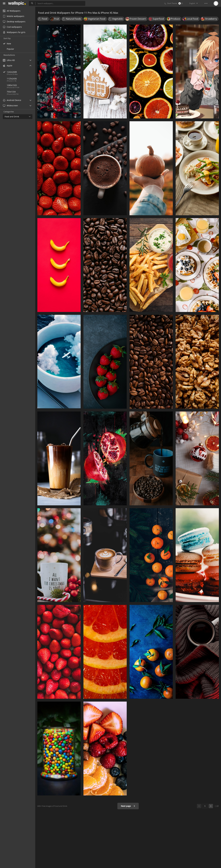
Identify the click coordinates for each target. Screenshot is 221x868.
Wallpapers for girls (14, 32)
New (9, 44)
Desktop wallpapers (14, 22)
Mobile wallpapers (14, 16)
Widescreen (10, 106)
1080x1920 (12, 85)
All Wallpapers (12, 11)
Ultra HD (9, 60)
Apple (8, 66)
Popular (10, 49)
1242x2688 (21, 72)
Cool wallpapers (12, 27)
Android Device (12, 100)
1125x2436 (12, 79)
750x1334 (11, 92)
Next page (128, 806)
